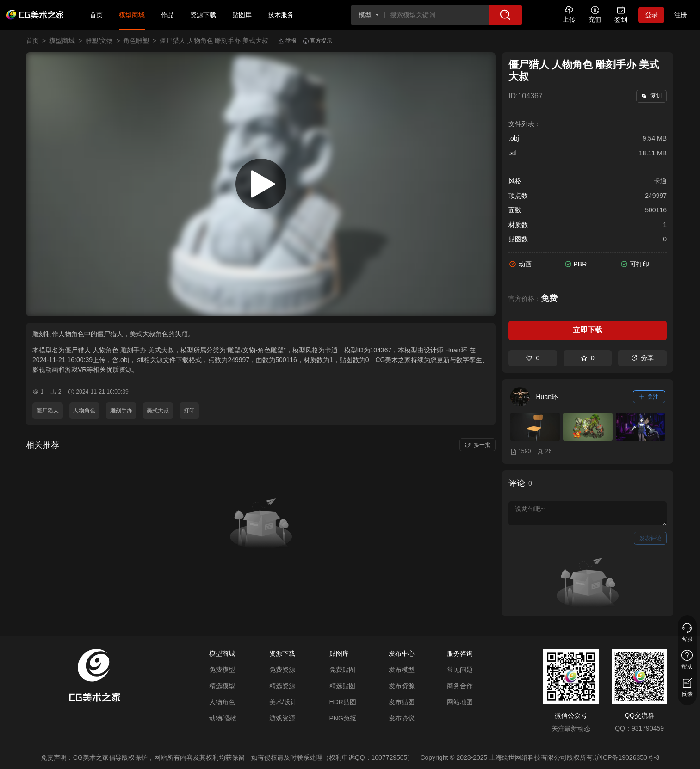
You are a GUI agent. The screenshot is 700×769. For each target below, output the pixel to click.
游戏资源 (282, 718)
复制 (651, 96)
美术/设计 (283, 702)
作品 (167, 15)
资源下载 (203, 15)
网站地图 (460, 702)
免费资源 (282, 670)
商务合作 (460, 686)
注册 (681, 15)
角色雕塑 (136, 41)
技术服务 (281, 15)
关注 (649, 397)
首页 (96, 15)
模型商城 (132, 15)
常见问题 (460, 670)
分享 (642, 358)
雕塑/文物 (99, 41)
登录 (651, 15)
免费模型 (222, 670)
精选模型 (222, 686)
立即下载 (588, 330)
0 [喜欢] (533, 358)
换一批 (477, 445)
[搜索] (505, 15)
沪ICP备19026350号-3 (627, 757)
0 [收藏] (588, 358)
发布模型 (402, 670)
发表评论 (650, 538)
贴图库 (242, 15)
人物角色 (222, 702)
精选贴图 (342, 686)
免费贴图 (342, 670)
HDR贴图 (343, 702)
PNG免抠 (343, 718)
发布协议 (402, 718)
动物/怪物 (223, 718)
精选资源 (282, 686)
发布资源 (402, 686)
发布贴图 (402, 702)
